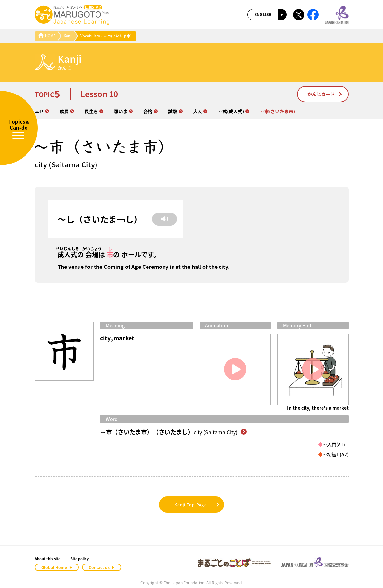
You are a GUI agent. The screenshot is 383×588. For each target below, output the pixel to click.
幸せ (42, 111)
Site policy (79, 559)
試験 (175, 111)
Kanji (68, 36)
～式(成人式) (234, 111)
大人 (200, 111)
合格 (150, 111)
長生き (94, 111)
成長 (67, 111)
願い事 (123, 111)
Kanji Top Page (197, 505)
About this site (47, 559)
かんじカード (325, 94)
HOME (47, 36)
